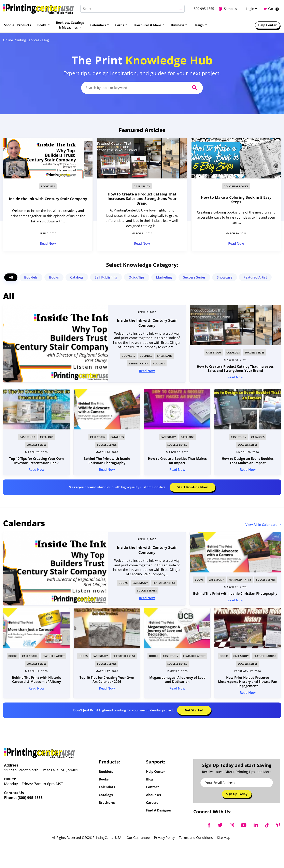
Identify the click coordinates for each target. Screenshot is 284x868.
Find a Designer (159, 812)
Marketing (164, 277)
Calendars (98, 25)
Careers (152, 804)
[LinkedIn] (256, 825)
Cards (120, 25)
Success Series (194, 277)
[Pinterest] (278, 825)
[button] (176, 9)
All (11, 277)
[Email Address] (237, 783)
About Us (153, 796)
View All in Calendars (263, 525)
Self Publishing (106, 277)
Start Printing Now (193, 487)
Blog (150, 780)
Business (178, 25)
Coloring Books (236, 186)
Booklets (48, 186)
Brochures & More (148, 25)
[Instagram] (232, 825)
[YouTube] (244, 825)
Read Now (48, 243)
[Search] (130, 9)
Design (199, 25)
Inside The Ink (139, 363)
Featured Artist (255, 277)
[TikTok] (267, 825)
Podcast (159, 363)
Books (42, 25)
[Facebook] (209, 825)
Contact (152, 788)
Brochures (107, 804)
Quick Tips (137, 277)
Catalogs (77, 277)
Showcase (225, 277)
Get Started (194, 710)
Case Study (142, 186)
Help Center (267, 25)
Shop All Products (17, 25)
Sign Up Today (237, 794)
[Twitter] (220, 825)
